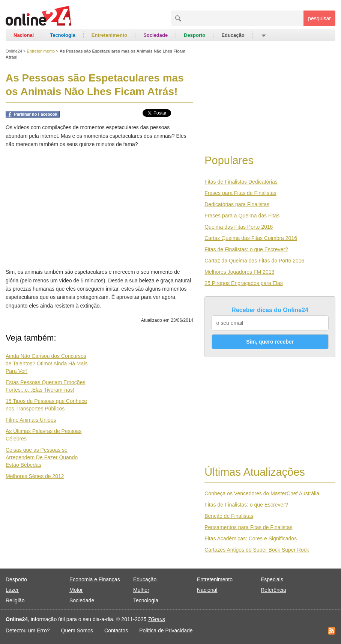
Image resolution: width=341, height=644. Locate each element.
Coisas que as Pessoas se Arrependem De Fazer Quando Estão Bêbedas (42, 457)
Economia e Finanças (95, 579)
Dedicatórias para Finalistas (237, 204)
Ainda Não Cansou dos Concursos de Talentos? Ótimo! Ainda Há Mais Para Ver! (47, 363)
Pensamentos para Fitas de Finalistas (248, 527)
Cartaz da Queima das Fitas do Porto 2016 (254, 261)
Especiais (272, 579)
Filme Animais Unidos (31, 420)
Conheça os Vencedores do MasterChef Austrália (262, 493)
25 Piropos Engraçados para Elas (244, 283)
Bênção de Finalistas (229, 516)
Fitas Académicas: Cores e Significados (251, 538)
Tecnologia (63, 35)
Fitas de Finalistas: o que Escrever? (246, 249)
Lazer (12, 590)
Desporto (195, 35)
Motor (76, 590)
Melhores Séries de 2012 (35, 476)
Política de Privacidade (166, 630)
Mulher (141, 590)
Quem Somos (77, 630)
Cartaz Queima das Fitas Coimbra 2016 (251, 238)
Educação (233, 35)
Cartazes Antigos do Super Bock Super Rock (257, 550)
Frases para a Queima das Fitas (242, 216)
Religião (15, 600)
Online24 (14, 51)
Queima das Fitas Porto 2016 (239, 227)
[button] (263, 35)
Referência (273, 590)
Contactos (116, 630)
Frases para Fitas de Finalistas (240, 193)
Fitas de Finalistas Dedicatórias (241, 182)
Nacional (24, 35)
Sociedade (155, 35)
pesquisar (319, 18)
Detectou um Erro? (28, 630)
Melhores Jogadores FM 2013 (239, 272)
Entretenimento (109, 35)
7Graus (156, 619)
